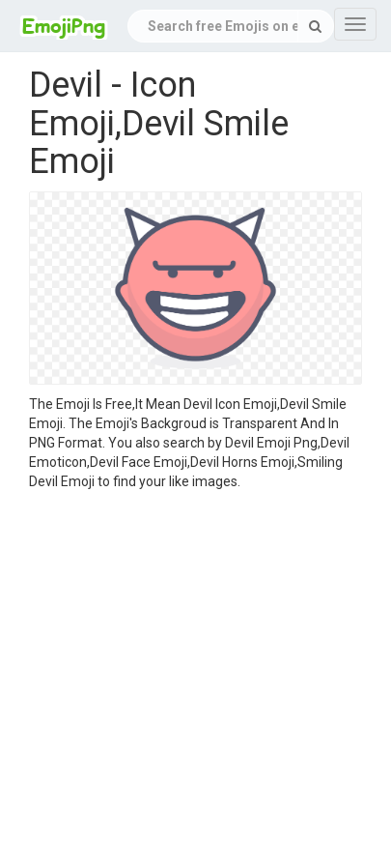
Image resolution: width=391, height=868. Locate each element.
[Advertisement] (181, 682)
